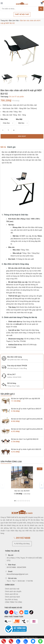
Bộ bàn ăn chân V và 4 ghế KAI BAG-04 (25, 439)
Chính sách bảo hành (12, 597)
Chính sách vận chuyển (13, 591)
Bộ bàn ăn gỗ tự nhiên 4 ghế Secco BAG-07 (26, 409)
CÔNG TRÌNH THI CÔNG (14, 602)
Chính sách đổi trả (11, 594)
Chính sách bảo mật (12, 589)
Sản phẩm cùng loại (11, 462)
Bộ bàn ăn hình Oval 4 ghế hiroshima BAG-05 (27, 429)
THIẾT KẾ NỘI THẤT (22, 14)
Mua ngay (22, 136)
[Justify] (41, 9)
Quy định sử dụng (11, 599)
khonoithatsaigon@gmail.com (17, 574)
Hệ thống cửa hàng (22, 544)
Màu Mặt (19, 119)
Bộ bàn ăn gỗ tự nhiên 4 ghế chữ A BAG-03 (26, 449)
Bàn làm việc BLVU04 (22, 491)
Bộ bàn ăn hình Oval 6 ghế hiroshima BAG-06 (27, 419)
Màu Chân (4, 119)
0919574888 (22, 538)
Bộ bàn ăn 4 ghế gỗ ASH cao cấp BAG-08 (26, 399)
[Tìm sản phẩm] (20, 9)
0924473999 (17, 377)
